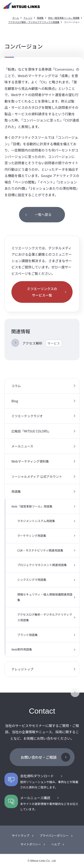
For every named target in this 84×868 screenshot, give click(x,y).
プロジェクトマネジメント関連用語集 (42, 565)
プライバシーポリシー (54, 835)
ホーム (16, 18)
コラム (16, 386)
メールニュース (22, 446)
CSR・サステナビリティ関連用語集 (40, 550)
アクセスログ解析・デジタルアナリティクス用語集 (34, 22)
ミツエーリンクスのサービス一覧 (42, 292)
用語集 (40, 18)
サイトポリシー (31, 844)
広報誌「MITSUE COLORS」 (31, 431)
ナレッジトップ (22, 669)
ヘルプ (56, 844)
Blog (15, 401)
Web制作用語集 (22, 649)
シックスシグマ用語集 (32, 580)
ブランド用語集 (27, 635)
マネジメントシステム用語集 (36, 521)
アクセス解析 (42, 343)
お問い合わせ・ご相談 (39, 757)
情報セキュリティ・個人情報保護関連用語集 (45, 597)
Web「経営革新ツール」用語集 (64, 18)
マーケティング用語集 (32, 536)
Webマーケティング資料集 (30, 461)
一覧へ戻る (43, 214)
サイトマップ (21, 835)
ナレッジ (28, 18)
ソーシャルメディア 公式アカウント (37, 476)
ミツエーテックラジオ (27, 416)
